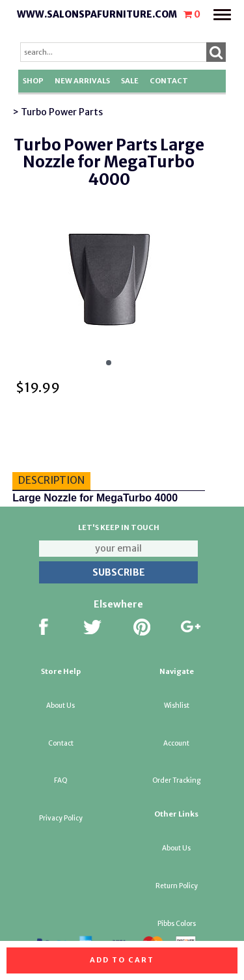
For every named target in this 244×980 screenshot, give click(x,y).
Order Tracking (176, 780)
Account (176, 743)
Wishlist (177, 706)
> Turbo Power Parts (58, 112)
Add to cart (122, 960)
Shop (33, 81)
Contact (169, 81)
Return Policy (177, 886)
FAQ (61, 780)
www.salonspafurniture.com (97, 14)
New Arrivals (82, 81)
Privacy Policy (61, 818)
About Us (61, 706)
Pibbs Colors (177, 924)
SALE (130, 81)
